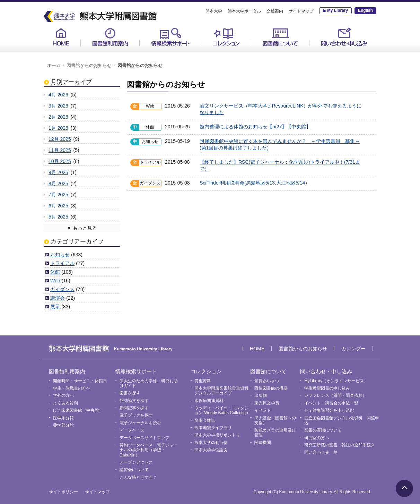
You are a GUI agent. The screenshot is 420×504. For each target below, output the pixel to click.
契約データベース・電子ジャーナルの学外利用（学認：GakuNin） (149, 450)
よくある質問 (65, 403)
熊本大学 (214, 11)
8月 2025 (58, 183)
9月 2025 (58, 172)
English (365, 10)
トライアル (62, 263)
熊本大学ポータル (244, 11)
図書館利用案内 (110, 37)
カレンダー (353, 349)
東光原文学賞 (267, 403)
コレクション (226, 37)
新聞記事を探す (134, 408)
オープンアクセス (136, 462)
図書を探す (130, 393)
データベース (132, 430)
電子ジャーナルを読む (140, 423)
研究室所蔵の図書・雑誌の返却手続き (340, 445)
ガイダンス (62, 289)
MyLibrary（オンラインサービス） (336, 381)
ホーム (54, 66)
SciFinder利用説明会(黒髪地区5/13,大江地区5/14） (255, 183)
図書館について (280, 37)
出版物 (261, 395)
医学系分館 (63, 418)
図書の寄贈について (323, 430)
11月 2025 (60, 150)
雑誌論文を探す (134, 401)
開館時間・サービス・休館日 (80, 381)
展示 (55, 307)
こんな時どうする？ (138, 477)
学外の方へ (63, 395)
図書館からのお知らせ (89, 66)
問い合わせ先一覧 (321, 452)
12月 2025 (60, 139)
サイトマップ (301, 11)
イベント (263, 410)
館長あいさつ (267, 381)
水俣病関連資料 (209, 401)
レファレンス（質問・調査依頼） (335, 395)
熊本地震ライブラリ (213, 428)
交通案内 (275, 11)
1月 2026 (58, 128)
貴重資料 (203, 381)
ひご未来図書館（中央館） (78, 410)
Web (55, 281)
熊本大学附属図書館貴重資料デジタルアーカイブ (221, 391)
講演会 (58, 298)
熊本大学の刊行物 (211, 443)
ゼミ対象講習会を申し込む (329, 410)
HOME (61, 37)
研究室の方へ (317, 438)
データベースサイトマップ (145, 438)
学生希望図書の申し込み (327, 388)
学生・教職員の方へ (72, 388)
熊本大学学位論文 (211, 450)
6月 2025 (58, 206)
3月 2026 (58, 106)
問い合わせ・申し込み (344, 37)
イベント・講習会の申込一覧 (331, 403)
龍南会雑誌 (205, 420)
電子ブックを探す (136, 415)
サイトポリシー (63, 492)
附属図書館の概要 (271, 388)
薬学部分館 (63, 425)
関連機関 (263, 443)
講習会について (134, 470)
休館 (55, 272)
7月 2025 (58, 195)
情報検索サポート (170, 37)
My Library (338, 10)
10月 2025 (60, 161)
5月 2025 (58, 217)
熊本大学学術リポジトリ (217, 435)
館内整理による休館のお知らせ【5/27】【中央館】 (255, 127)
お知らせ (60, 255)
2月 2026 (58, 117)
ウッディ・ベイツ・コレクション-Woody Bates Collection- (222, 410)
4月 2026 (58, 95)
